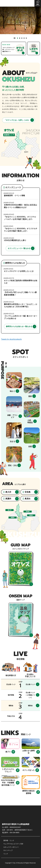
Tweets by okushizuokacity (11, 339)
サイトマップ (8, 850)
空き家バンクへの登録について (30, 695)
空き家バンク (11, 684)
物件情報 (11, 695)
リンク (6, 854)
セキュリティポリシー (11, 847)
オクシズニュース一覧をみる (19, 248)
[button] (38, 3)
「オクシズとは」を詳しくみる (17, 120)
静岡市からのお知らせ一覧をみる (19, 326)
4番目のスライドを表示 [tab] (24, 38)
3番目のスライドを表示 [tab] (22, 38)
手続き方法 (11, 716)
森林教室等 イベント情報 (14, 196)
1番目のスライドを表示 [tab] (17, 38)
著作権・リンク (9, 840)
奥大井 (8, 492)
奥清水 (28, 499)
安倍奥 (28, 492)
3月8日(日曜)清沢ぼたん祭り (15, 240)
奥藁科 (8, 499)
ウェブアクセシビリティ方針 (13, 844)
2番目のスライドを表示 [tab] (20, 38)
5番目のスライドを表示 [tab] (26, 38)
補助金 (11, 706)
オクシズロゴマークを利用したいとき (19, 271)
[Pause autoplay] (15, 38)
